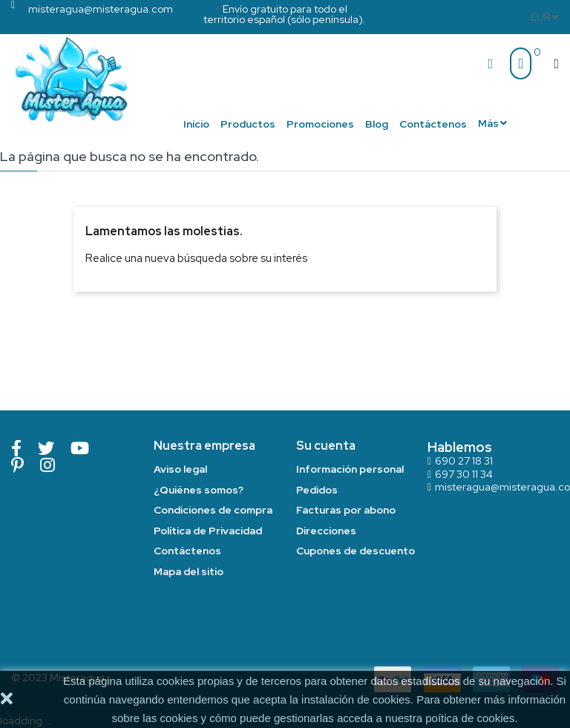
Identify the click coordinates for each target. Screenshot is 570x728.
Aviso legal (180, 469)
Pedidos (317, 490)
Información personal (350, 469)
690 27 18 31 (464, 461)
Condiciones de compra (213, 510)
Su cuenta (326, 446)
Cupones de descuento (356, 551)
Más (488, 123)
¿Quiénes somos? (199, 490)
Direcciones (326, 531)
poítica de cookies (470, 718)
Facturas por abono (346, 510)
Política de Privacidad (208, 531)
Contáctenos (187, 551)
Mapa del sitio (189, 571)
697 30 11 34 (464, 474)
